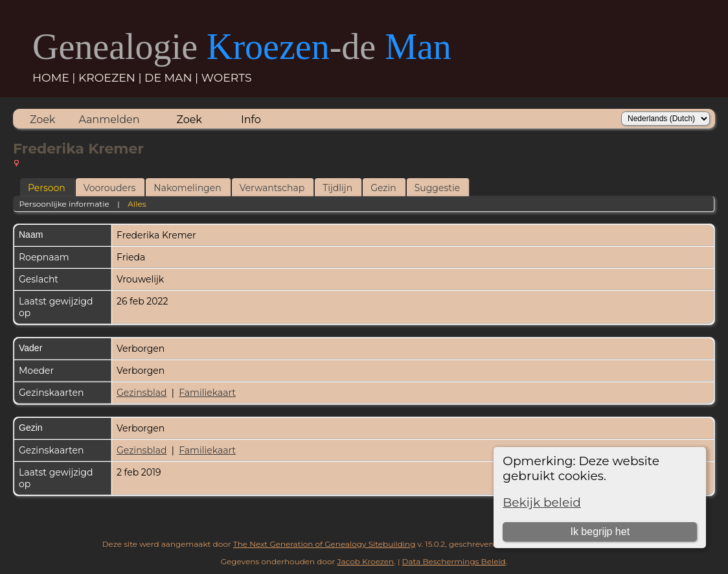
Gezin (383, 188)
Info (251, 120)
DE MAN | (173, 77)
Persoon (47, 188)
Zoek (42, 120)
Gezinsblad (142, 393)
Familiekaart (207, 393)
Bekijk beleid (542, 502)
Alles (137, 204)
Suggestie (437, 188)
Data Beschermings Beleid (454, 561)
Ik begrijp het (600, 532)
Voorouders (110, 188)
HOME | (55, 77)
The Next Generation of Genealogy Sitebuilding (324, 544)
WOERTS (227, 77)
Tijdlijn (337, 188)
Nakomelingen (187, 188)
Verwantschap (272, 188)
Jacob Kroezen (365, 561)
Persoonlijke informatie (64, 204)
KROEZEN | (111, 77)
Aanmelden (109, 120)
